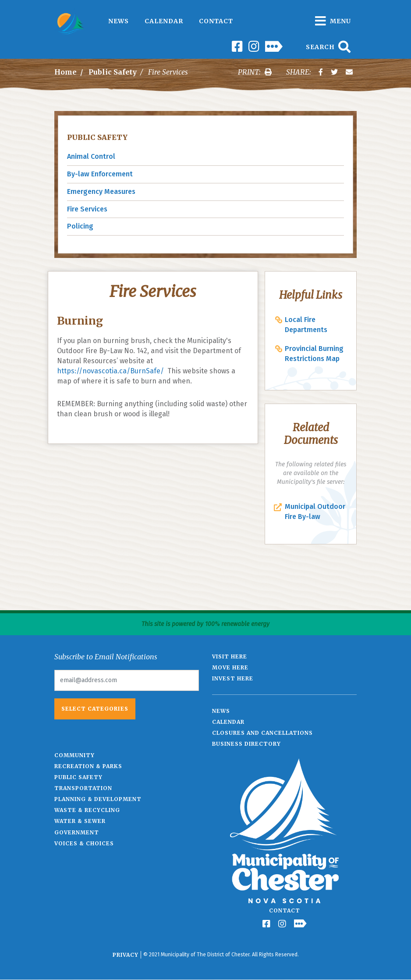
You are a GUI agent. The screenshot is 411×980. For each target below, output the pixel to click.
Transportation (83, 788)
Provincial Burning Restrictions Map (314, 354)
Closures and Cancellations (262, 733)
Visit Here (230, 656)
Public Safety (113, 72)
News (119, 21)
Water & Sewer (80, 821)
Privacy (126, 955)
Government (77, 832)
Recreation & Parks (88, 766)
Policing (80, 226)
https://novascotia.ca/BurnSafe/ (110, 371)
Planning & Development (98, 799)
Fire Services (87, 209)
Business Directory (246, 744)
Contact (216, 21)
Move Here (230, 667)
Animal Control (91, 156)
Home (66, 72)
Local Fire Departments (306, 325)
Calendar (164, 21)
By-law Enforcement (100, 174)
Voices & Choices (84, 843)
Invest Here (233, 678)
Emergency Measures (101, 191)
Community (74, 755)
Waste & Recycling (87, 810)
